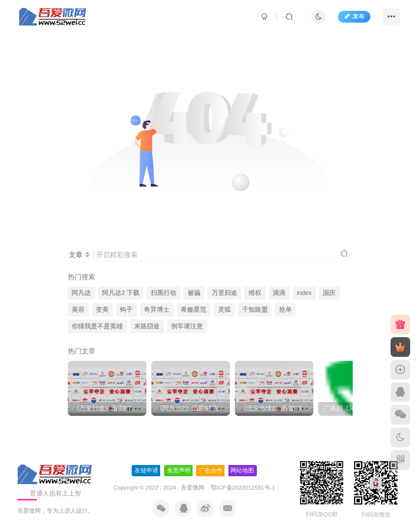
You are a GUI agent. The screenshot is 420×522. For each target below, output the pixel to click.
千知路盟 (255, 310)
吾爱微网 (193, 477)
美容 (78, 310)
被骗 (194, 293)
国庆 (329, 293)
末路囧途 (147, 326)
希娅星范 (194, 310)
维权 (255, 293)
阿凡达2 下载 (121, 293)
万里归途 (224, 293)
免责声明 (179, 460)
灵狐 (224, 310)
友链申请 (146, 460)
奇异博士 (157, 310)
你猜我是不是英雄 (97, 326)
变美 (102, 310)
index (304, 293)
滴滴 (279, 293)
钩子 (126, 310)
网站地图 (242, 460)
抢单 (285, 310)
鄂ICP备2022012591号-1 (242, 477)
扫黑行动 (164, 293)
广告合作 (211, 460)
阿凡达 (81, 293)
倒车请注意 (187, 326)
